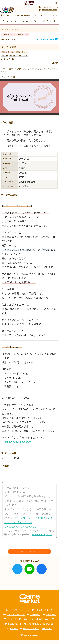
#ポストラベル (24, 526)
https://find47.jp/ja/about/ (18, 446)
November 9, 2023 (42, 538)
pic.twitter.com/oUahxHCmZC (20, 531)
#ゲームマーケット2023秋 (29, 522)
